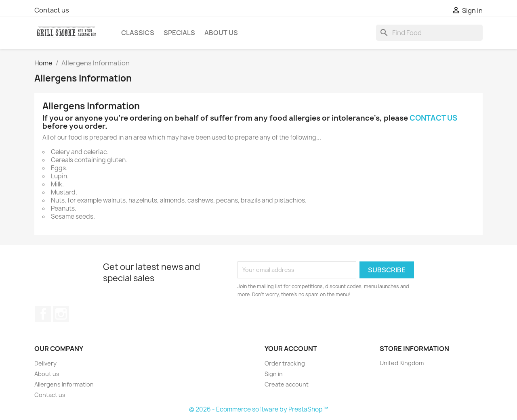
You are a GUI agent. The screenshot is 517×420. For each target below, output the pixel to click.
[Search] (429, 33)
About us (221, 33)
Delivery (45, 363)
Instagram (61, 314)
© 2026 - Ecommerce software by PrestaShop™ (259, 409)
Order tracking (285, 363)
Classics (138, 33)
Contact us (52, 10)
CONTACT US (433, 118)
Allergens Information (64, 384)
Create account (287, 384)
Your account (291, 349)
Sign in (274, 374)
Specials (179, 33)
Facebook (43, 314)
